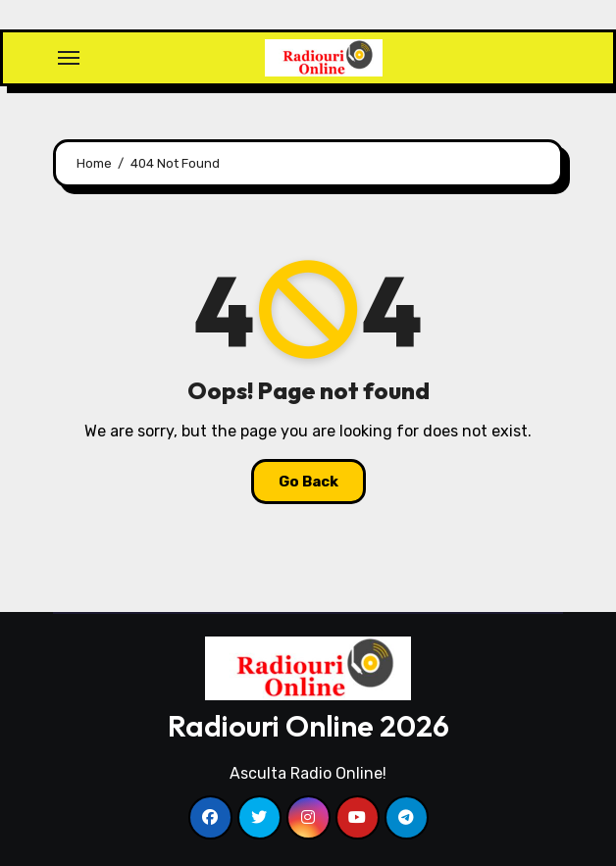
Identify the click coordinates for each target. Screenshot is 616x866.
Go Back (308, 482)
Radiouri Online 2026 (308, 726)
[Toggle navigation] (69, 58)
